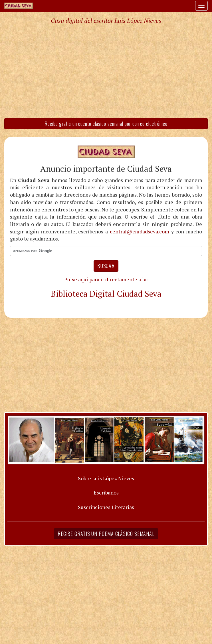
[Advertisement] (106, 71)
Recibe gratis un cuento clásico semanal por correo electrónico (106, 124)
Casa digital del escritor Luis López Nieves (106, 21)
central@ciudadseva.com (140, 231)
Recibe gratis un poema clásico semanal (106, 534)
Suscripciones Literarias (106, 507)
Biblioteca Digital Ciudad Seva (106, 294)
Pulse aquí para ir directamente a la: (106, 279)
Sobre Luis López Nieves (106, 478)
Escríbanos (106, 492)
